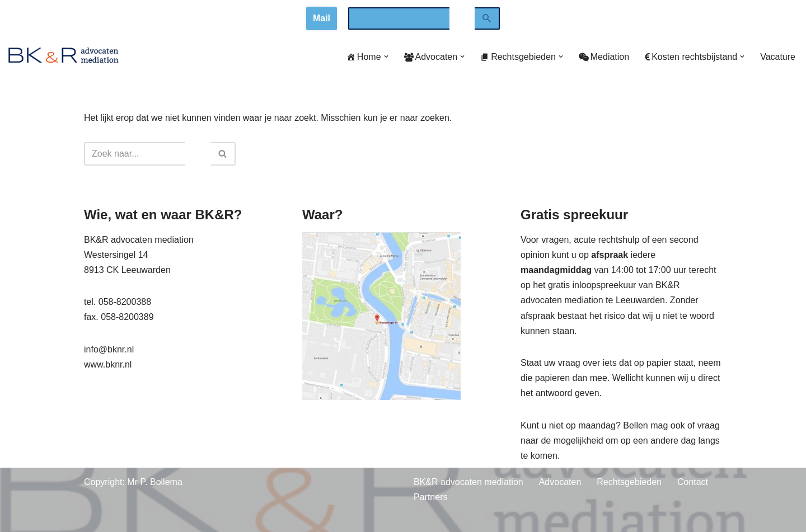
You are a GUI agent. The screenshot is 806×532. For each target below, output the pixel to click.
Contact (693, 482)
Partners (430, 497)
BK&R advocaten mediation (468, 482)
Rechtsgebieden (629, 482)
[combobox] (399, 18)
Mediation (604, 57)
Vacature (778, 57)
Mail (322, 18)
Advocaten (560, 482)
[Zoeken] (487, 18)
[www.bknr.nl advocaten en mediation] (64, 57)
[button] (386, 57)
